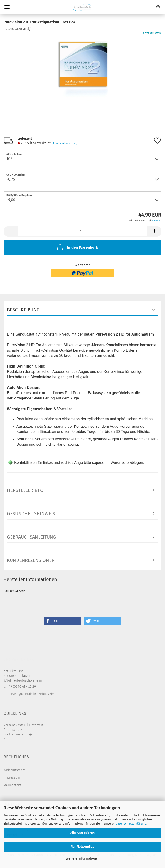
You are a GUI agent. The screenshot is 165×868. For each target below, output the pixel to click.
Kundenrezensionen (31, 560)
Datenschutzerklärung (131, 824)
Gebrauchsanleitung (32, 537)
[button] (11, 231)
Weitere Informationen (83, 859)
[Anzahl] (82, 231)
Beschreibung (23, 310)
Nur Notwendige (82, 847)
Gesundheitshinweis (31, 514)
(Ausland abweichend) (65, 143)
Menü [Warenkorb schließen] (7, 7)
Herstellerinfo (25, 490)
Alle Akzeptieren (82, 833)
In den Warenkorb (77, 247)
